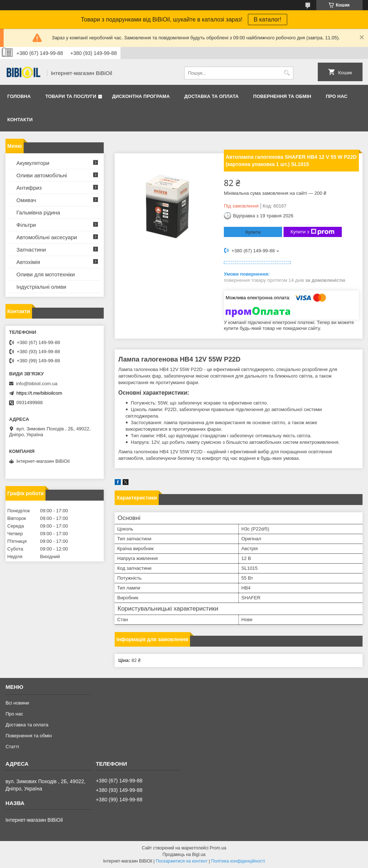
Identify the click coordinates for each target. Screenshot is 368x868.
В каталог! (268, 19)
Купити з (312, 232)
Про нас (337, 96)
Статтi (12, 747)
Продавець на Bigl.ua (184, 855)
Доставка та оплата (211, 96)
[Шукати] (287, 73)
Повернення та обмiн (282, 96)
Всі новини (17, 703)
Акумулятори (33, 163)
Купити (253, 232)
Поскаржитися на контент (182, 861)
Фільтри (26, 225)
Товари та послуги (71, 96)
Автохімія (28, 262)
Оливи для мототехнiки (46, 274)
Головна (19, 96)
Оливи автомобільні (42, 175)
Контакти (20, 120)
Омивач (26, 200)
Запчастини (31, 250)
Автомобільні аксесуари (47, 237)
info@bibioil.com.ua (37, 384)
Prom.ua (218, 848)
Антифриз (29, 188)
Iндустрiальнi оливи (41, 287)
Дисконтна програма (141, 96)
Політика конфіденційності (238, 861)
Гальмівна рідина (38, 212)
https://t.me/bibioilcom (39, 393)
